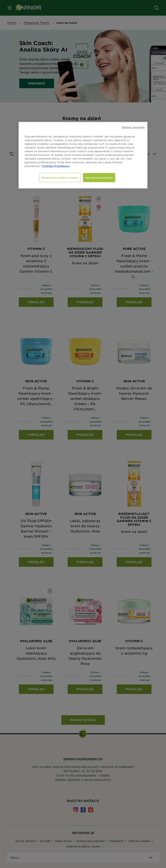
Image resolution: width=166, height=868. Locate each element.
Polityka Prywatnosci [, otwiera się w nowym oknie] (56, 166)
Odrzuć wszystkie (133, 127)
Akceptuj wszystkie (99, 178)
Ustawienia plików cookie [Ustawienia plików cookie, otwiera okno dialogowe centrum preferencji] (60, 178)
